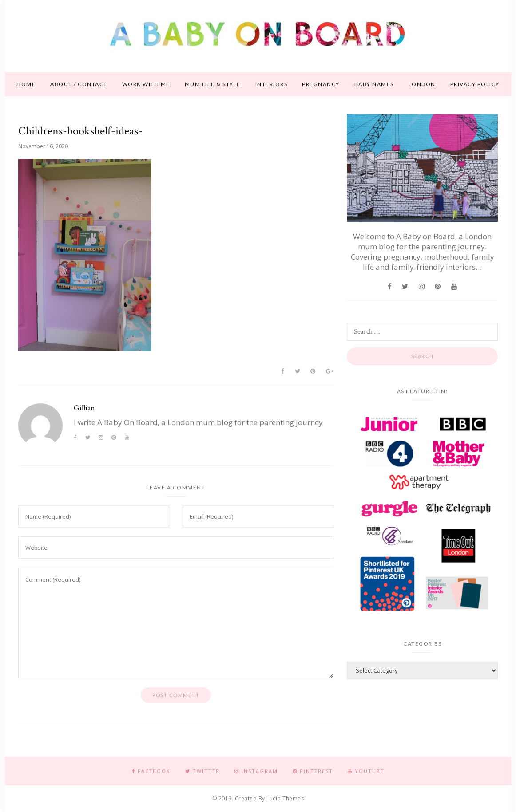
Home (26, 84)
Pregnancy (321, 84)
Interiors (272, 84)
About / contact (79, 84)
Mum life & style (213, 84)
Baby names (374, 84)
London (422, 84)
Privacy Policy (475, 84)
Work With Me (146, 84)
